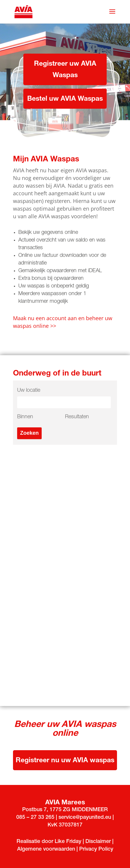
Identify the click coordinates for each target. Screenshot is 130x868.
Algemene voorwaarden (47, 849)
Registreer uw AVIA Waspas (65, 70)
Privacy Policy (96, 849)
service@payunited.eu (85, 818)
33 (41, 818)
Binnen (25, 417)
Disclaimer (98, 842)
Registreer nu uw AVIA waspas (65, 761)
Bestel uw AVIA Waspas (65, 99)
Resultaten (77, 417)
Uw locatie (29, 391)
